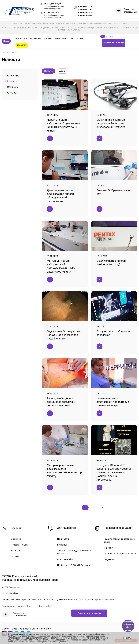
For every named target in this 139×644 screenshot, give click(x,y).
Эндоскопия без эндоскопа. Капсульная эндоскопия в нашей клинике (64, 335)
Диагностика (36, 39)
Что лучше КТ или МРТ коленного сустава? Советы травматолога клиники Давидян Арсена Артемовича (114, 472)
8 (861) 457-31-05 (85, 12)
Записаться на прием (113, 43)
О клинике (13, 76)
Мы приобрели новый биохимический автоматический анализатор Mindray (64, 471)
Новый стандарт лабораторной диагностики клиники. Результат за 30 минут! (64, 125)
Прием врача (21, 39)
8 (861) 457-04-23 (85, 15)
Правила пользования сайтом (17, 606)
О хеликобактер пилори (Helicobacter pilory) (111, 263)
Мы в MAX (22, 45)
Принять (127, 638)
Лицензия (108, 548)
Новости (12, 81)
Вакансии (13, 87)
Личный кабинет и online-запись (128, 626)
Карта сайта (45, 606)
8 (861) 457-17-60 (85, 10)
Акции (62, 71)
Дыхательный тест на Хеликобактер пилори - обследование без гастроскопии (61, 196)
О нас (71, 39)
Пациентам (109, 559)
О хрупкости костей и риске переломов (113, 333)
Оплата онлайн (65, 559)
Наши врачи (60, 39)
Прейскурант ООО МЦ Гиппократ (74, 565)
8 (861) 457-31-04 (85, 7)
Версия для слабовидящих (131, 11)
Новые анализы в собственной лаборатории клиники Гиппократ (113, 402)
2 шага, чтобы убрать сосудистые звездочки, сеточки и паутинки (61, 402)
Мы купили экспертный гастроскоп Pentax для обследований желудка (111, 123)
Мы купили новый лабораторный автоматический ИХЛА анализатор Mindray (61, 266)
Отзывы (12, 93)
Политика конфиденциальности (120, 554)
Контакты (81, 39)
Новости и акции (19, 545)
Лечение (48, 39)
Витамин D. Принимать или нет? (113, 192)
